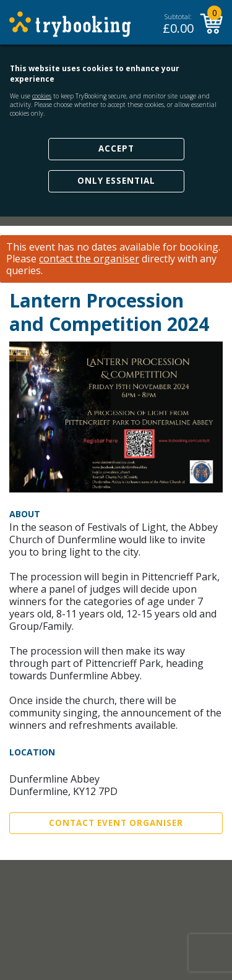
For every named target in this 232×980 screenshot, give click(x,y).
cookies (42, 96)
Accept (116, 148)
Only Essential (116, 181)
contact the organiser (89, 259)
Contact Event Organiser (116, 823)
